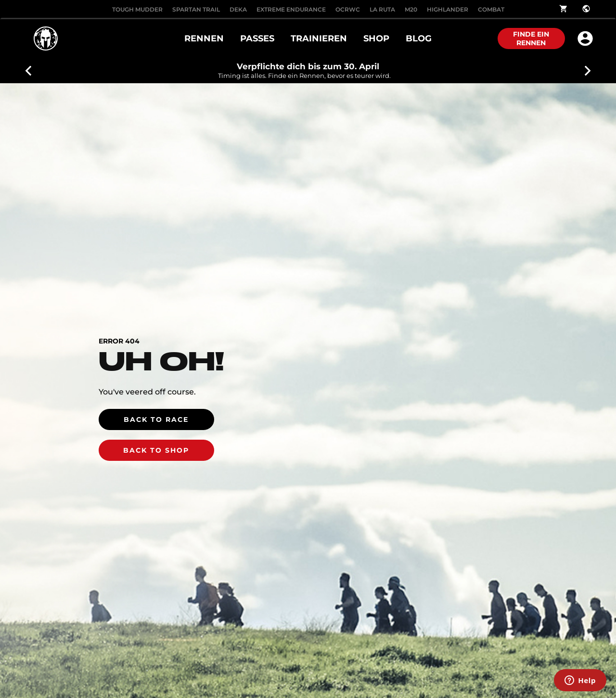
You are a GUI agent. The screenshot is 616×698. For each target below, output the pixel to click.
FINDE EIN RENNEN (531, 38)
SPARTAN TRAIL (196, 9)
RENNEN (204, 38)
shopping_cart (564, 9)
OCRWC (348, 9)
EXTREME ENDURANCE (291, 9)
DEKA (238, 9)
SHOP (376, 38)
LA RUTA (382, 9)
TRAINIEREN (319, 38)
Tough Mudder (137, 9)
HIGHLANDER (448, 9)
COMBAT (491, 9)
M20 (411, 9)
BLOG (419, 38)
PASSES (257, 38)
